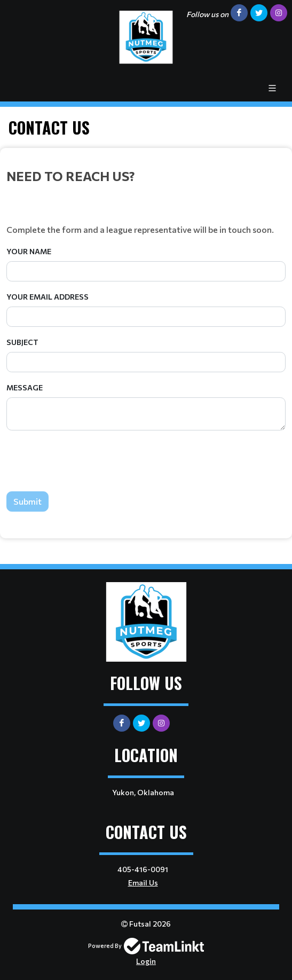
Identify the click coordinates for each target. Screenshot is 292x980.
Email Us (143, 883)
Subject (22, 342)
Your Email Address (48, 297)
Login (146, 961)
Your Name (29, 251)
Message (25, 387)
